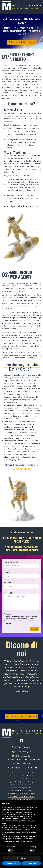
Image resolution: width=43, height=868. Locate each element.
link (35, 619)
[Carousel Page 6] (26, 706)
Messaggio (9, 593)
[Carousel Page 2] (8, 706)
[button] (40, 803)
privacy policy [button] (19, 812)
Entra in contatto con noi (21, 42)
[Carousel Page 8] (35, 706)
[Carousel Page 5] (21, 706)
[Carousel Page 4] (17, 706)
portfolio (36, 206)
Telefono (8, 582)
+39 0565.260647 (12, 760)
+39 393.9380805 (31, 760)
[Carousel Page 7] (30, 706)
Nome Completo (11, 562)
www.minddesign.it (21, 469)
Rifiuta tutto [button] (12, 863)
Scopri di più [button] (21, 858)
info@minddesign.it (22, 756)
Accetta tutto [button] (31, 863)
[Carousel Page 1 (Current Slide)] (4, 706)
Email (6, 572)
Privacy (7, 614)
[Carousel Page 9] (39, 706)
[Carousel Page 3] (13, 706)
